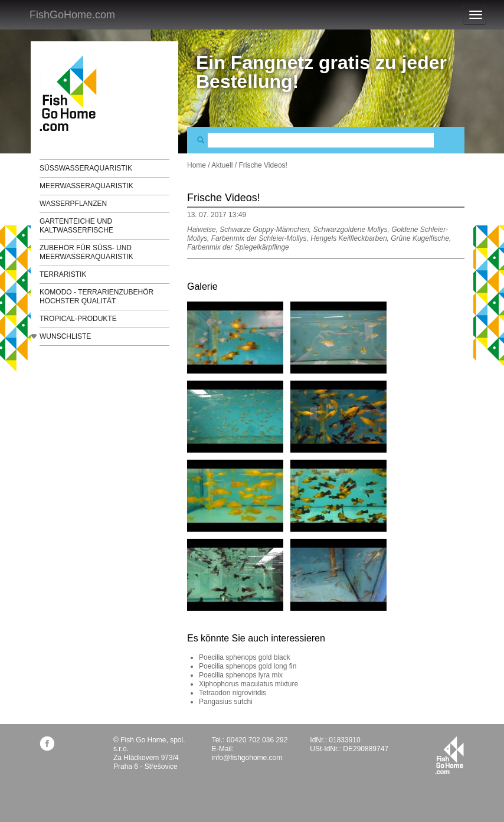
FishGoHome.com (72, 15)
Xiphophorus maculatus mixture (248, 684)
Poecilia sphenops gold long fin (248, 666)
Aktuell (222, 165)
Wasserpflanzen (73, 204)
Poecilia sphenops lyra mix (241, 675)
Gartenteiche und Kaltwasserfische (76, 226)
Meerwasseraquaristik (86, 186)
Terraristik (63, 274)
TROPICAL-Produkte (78, 319)
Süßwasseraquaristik (86, 168)
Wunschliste (65, 336)
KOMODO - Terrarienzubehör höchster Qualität (96, 297)
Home (197, 165)
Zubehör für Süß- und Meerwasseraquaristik (86, 252)
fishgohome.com (449, 755)
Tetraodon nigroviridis (233, 693)
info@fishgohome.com (247, 758)
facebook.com (47, 743)
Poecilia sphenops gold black (245, 657)
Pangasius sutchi (226, 702)
